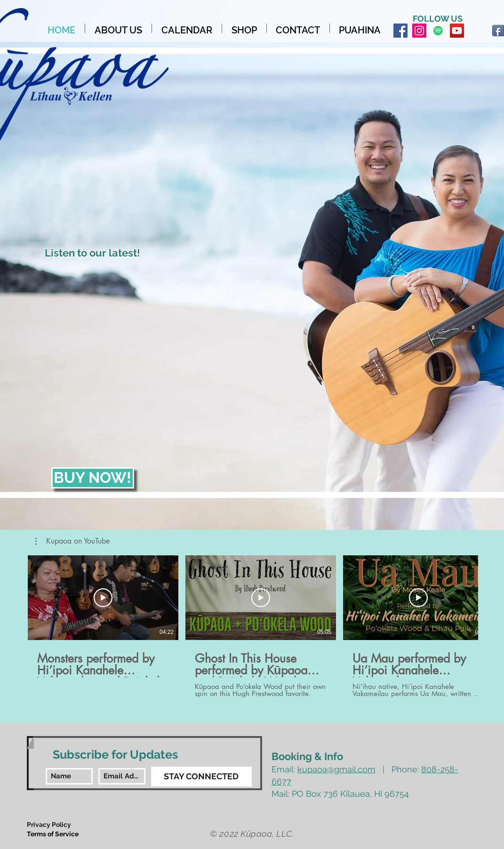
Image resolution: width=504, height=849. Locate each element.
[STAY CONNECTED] (201, 777)
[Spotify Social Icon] (438, 31)
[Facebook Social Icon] (400, 31)
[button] (72, 541)
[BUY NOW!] (93, 478)
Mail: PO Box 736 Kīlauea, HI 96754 (340, 794)
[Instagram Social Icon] (419, 31)
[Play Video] (103, 598)
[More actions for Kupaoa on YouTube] (72, 541)
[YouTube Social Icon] (457, 31)
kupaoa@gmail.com (336, 769)
